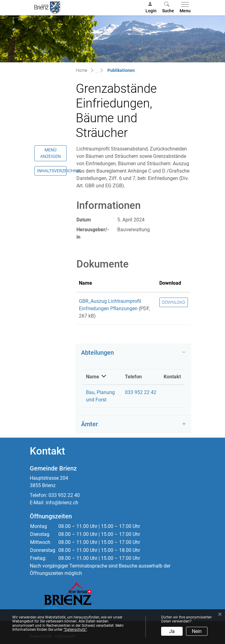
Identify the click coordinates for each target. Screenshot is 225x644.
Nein (197, 631)
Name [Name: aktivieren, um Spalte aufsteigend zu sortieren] (85, 283)
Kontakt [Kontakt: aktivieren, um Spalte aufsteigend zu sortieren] (172, 377)
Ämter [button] (89, 424)
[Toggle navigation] (184, 8)
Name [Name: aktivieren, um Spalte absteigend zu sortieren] (93, 377)
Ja (172, 631)
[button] (168, 8)
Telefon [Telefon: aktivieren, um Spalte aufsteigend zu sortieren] (133, 377)
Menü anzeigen (50, 153)
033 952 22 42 (141, 392)
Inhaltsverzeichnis (52, 171)
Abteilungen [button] (97, 353)
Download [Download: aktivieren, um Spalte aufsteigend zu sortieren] (170, 283)
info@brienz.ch (62, 503)
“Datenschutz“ (75, 630)
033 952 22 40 (64, 495)
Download (174, 302)
